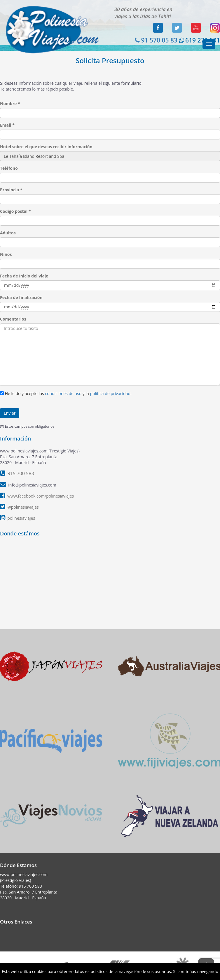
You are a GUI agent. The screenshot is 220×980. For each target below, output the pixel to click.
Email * (7, 125)
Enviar (10, 413)
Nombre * (10, 104)
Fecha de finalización (21, 297)
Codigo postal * (15, 211)
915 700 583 (30, 886)
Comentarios (13, 319)
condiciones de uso (63, 393)
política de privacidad (110, 393)
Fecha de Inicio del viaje (24, 276)
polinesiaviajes (21, 518)
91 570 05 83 (155, 40)
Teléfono (9, 168)
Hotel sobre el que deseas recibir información (46, 147)
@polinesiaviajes (23, 507)
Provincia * (11, 190)
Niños (6, 254)
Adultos (8, 233)
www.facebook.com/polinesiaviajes (41, 496)
